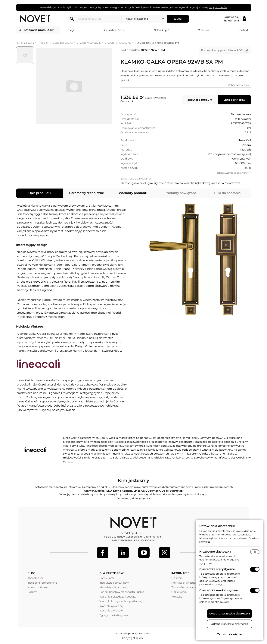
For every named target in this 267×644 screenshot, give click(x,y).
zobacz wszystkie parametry (233, 173)
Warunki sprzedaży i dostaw (118, 597)
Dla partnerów (114, 30)
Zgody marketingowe (114, 615)
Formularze (107, 578)
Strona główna (26, 43)
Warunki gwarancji (112, 606)
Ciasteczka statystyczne (217, 569)
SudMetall (176, 491)
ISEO (109, 491)
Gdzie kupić (161, 30)
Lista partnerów (234, 100)
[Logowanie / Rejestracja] (235, 19)
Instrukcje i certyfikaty (114, 583)
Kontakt (243, 30)
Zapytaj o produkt (200, 100)
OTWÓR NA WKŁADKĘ (118, 43)
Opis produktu (40, 193)
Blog (71, 30)
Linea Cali (140, 491)
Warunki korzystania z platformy (121, 601)
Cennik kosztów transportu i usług (122, 592)
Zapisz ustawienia (230, 634)
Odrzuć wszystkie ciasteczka (229, 624)
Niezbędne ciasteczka (215, 552)
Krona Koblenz (123, 491)
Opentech (154, 491)
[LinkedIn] (123, 553)
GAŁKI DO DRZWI (63, 43)
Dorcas (100, 491)
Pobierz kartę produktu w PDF (222, 50)
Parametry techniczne (87, 193)
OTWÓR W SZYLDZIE (89, 43)
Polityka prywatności (185, 583)
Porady (32, 592)
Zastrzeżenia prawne (185, 587)
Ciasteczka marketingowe (219, 590)
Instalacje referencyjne (42, 583)
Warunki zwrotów (111, 611)
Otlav (165, 491)
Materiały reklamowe (113, 587)
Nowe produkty (38, 587)
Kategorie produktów (40, 30)
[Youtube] (144, 553)
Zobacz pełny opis (238, 85)
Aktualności (35, 578)
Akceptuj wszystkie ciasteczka (229, 614)
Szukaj (179, 19)
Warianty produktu (134, 193)
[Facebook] (103, 553)
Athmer (89, 491)
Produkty (43, 43)
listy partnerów (218, 7)
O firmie (203, 30)
